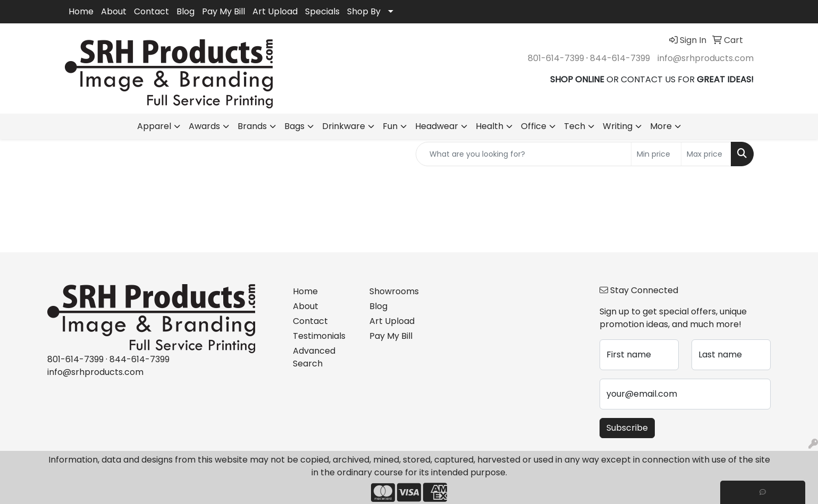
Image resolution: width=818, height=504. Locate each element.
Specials (322, 11)
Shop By (364, 11)
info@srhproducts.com (706, 58)
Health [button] (490, 126)
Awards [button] (204, 126)
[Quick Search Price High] (706, 154)
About (114, 11)
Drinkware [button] (344, 126)
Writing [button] (618, 126)
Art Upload (275, 11)
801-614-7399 (556, 58)
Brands (252, 126)
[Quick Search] (524, 154)
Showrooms (394, 291)
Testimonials (319, 336)
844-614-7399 (620, 58)
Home (81, 11)
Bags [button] (294, 126)
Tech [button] (575, 126)
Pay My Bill (224, 11)
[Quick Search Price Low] (656, 154)
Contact (151, 11)
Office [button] (534, 126)
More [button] (661, 126)
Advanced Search (314, 357)
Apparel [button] (154, 126)
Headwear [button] (437, 126)
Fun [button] (390, 126)
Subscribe (627, 428)
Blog (185, 11)
